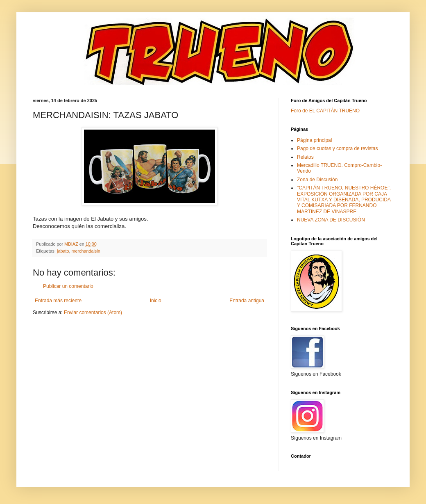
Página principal (314, 140)
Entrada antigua (247, 301)
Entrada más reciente (58, 301)
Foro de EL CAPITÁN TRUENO (325, 111)
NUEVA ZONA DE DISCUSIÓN (331, 220)
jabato (63, 251)
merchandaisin (86, 251)
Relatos (305, 157)
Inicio (156, 301)
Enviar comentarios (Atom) (93, 312)
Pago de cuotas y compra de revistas (337, 148)
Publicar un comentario (68, 286)
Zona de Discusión (317, 180)
